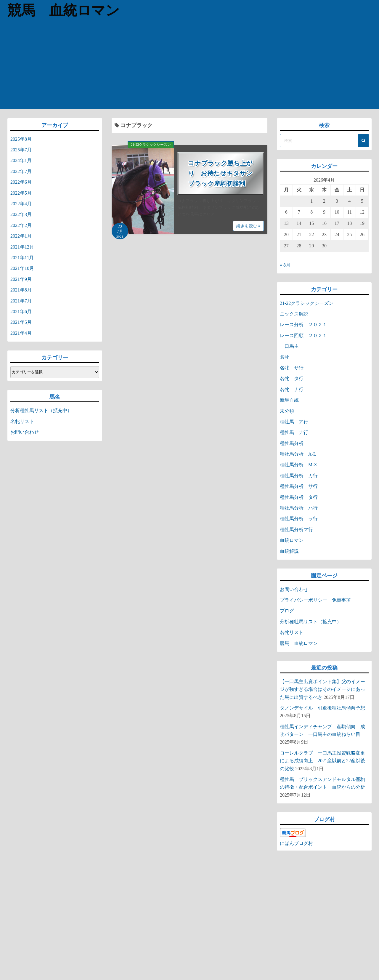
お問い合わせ (25, 432)
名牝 (285, 357)
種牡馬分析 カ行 (299, 476)
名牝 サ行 (292, 368)
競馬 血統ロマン (66, 10)
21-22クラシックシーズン (151, 145)
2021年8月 (21, 290)
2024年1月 (21, 160)
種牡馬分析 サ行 (299, 486)
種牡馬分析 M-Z (298, 465)
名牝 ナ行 (292, 389)
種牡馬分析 (292, 443)
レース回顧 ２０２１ (303, 336)
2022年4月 (21, 204)
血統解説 (289, 551)
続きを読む (248, 226)
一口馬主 (289, 346)
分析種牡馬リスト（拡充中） (41, 410)
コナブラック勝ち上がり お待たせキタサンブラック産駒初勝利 (220, 173)
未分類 (287, 411)
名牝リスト (22, 421)
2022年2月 (21, 225)
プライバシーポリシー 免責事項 (318, 600)
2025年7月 (21, 150)
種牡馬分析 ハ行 (299, 508)
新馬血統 (289, 400)
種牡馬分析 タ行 (299, 497)
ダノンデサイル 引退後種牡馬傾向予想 (322, 708)
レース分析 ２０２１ (303, 325)
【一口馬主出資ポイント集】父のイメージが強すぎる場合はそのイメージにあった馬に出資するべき (322, 689)
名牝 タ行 (292, 378)
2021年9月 (21, 279)
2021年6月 (21, 312)
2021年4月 (21, 333)
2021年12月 (22, 247)
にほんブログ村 (296, 843)
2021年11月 (22, 258)
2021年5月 (21, 322)
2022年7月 (21, 171)
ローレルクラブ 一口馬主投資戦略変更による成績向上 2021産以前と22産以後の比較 (322, 761)
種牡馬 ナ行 (294, 432)
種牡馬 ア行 (294, 422)
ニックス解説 (294, 314)
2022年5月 (21, 193)
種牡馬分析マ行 (296, 530)
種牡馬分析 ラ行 (299, 519)
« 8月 (285, 265)
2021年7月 (21, 301)
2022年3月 (21, 214)
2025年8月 (21, 139)
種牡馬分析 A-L (298, 454)
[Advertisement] (189, 65)
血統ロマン (292, 540)
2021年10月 (22, 268)
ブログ (287, 611)
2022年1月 (21, 236)
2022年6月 (21, 182)
